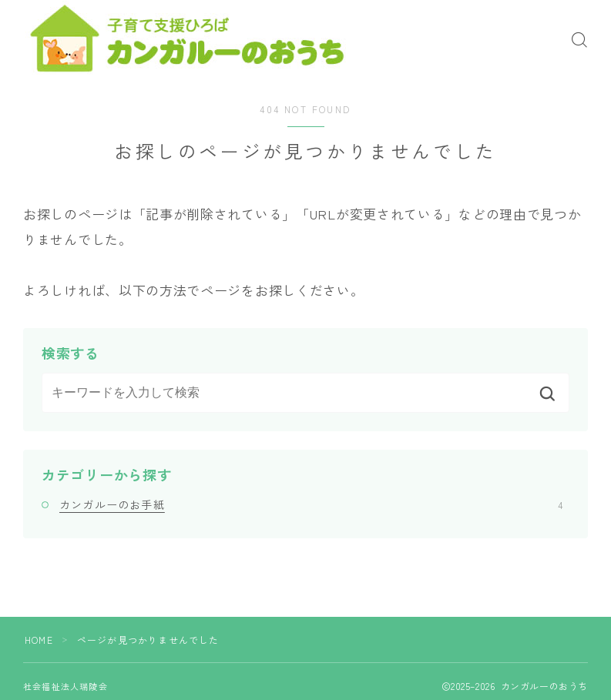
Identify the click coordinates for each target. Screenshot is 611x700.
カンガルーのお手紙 (311, 504)
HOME (39, 640)
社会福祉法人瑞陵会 (65, 686)
